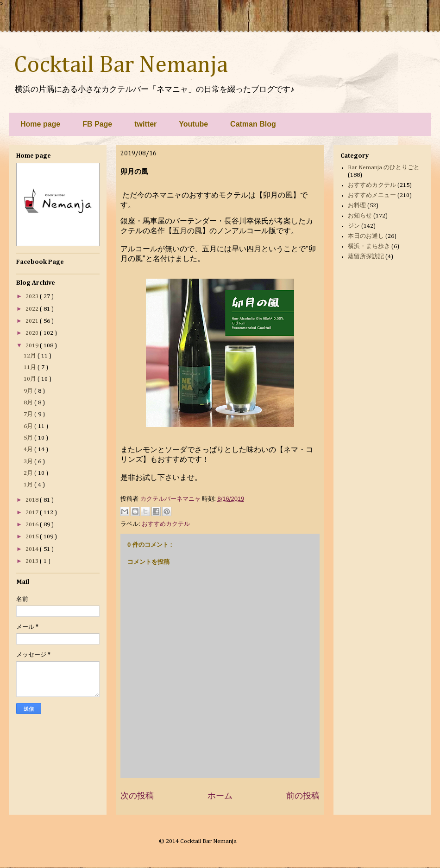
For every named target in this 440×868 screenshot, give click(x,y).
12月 (31, 356)
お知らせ (360, 216)
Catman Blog (253, 124)
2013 (33, 561)
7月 (29, 414)
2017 (33, 513)
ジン (354, 226)
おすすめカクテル (166, 524)
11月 (31, 367)
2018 (33, 500)
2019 (33, 346)
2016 (33, 525)
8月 (29, 403)
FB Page (97, 124)
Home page (40, 124)
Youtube (193, 124)
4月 (29, 450)
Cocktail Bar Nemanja (121, 65)
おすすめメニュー (372, 195)
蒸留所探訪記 (366, 257)
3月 (29, 462)
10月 (31, 379)
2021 (33, 321)
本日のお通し (366, 236)
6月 (29, 426)
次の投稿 (137, 796)
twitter (145, 124)
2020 (33, 333)
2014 (33, 549)
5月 (29, 438)
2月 (29, 473)
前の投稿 (303, 796)
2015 (33, 537)
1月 (29, 485)
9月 (29, 391)
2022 (33, 309)
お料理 (357, 206)
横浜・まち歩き (369, 246)
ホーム (220, 796)
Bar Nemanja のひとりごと (384, 168)
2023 (33, 297)
